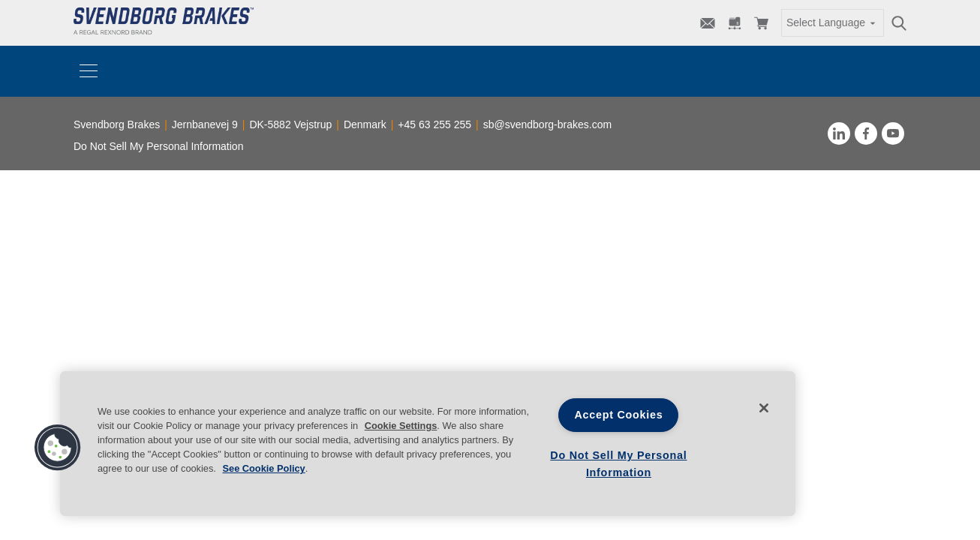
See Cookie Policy (263, 468)
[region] (428, 444)
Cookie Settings (401, 426)
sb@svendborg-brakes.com (547, 124)
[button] (58, 448)
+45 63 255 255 (434, 124)
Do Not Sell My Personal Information (158, 146)
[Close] (764, 408)
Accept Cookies (618, 415)
